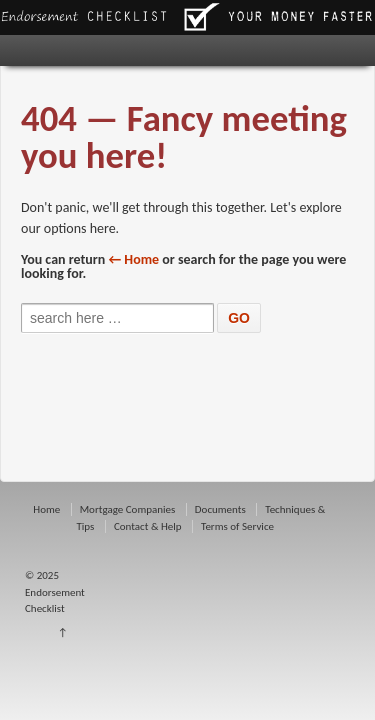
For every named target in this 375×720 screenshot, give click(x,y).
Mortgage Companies (128, 509)
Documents (220, 509)
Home (46, 509)
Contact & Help (148, 526)
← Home (134, 259)
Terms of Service (237, 526)
